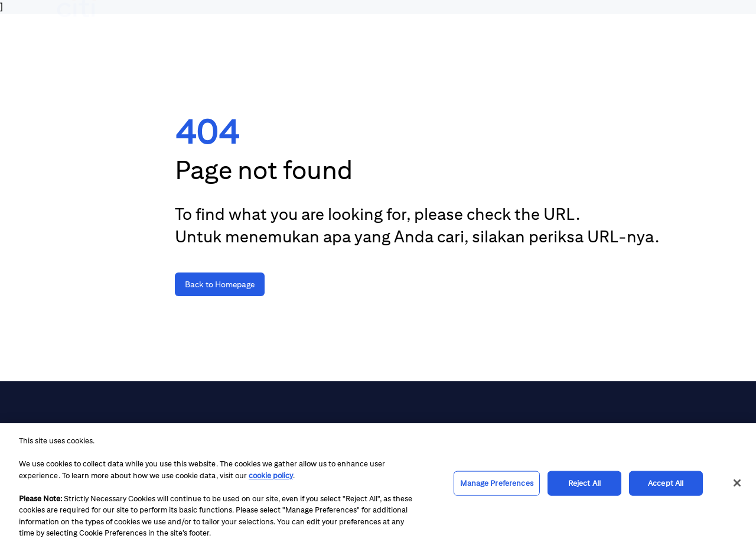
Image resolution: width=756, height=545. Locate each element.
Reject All (584, 483)
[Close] (737, 483)
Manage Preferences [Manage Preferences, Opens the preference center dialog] (496, 483)
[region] (378, 484)
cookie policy (271, 476)
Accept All (666, 483)
